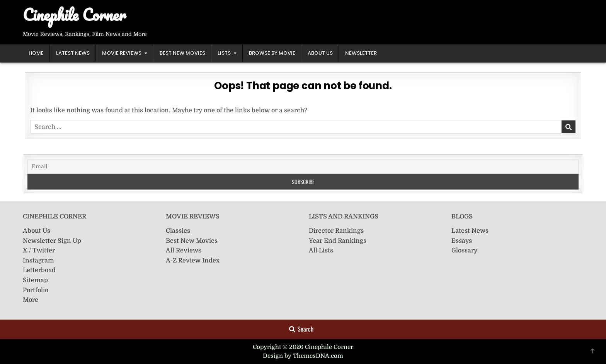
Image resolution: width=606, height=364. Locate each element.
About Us (320, 53)
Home (36, 53)
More (31, 300)
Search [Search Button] (301, 329)
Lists (224, 53)
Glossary (464, 251)
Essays (462, 241)
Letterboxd (39, 270)
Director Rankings (336, 231)
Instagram (38, 261)
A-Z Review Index (193, 261)
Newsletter (361, 53)
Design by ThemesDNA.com (303, 356)
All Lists (321, 251)
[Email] (303, 166)
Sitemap (35, 280)
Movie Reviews (122, 53)
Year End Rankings (338, 241)
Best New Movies (182, 53)
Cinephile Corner (74, 14)
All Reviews (184, 251)
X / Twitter (39, 251)
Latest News (73, 53)
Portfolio (36, 290)
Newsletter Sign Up (52, 241)
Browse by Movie (272, 53)
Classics (178, 231)
